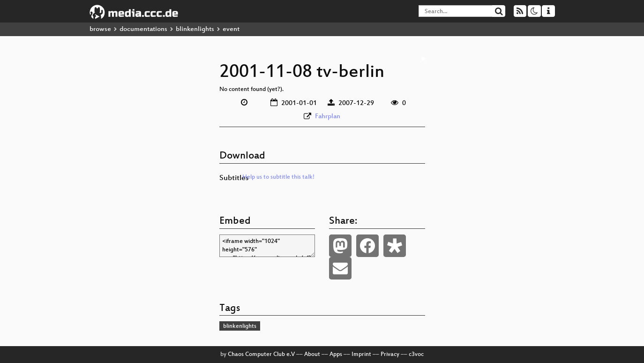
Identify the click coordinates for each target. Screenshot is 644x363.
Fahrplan (328, 117)
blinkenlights (195, 29)
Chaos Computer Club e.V (261, 355)
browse (100, 29)
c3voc (416, 355)
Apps (336, 355)
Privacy (390, 355)
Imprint (361, 355)
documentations (143, 29)
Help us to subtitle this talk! (278, 177)
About (312, 355)
